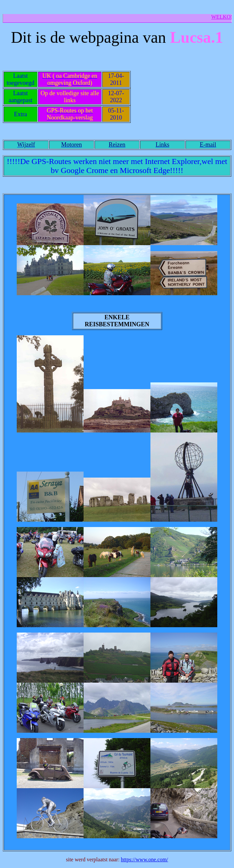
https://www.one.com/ (145, 859)
